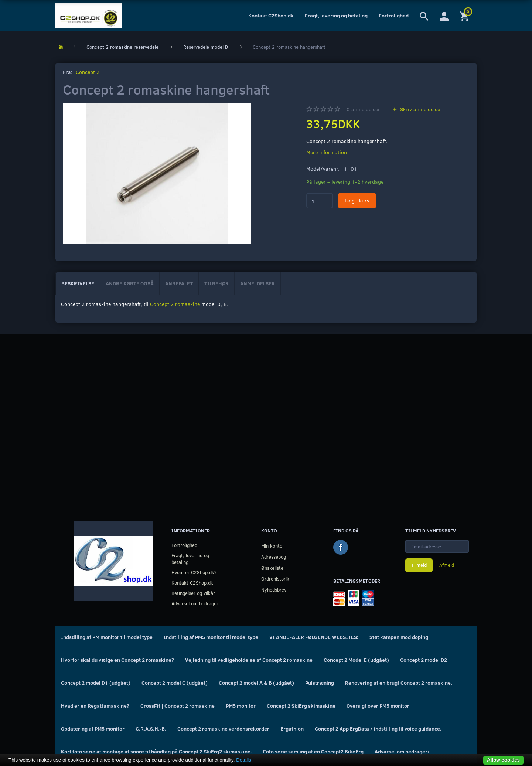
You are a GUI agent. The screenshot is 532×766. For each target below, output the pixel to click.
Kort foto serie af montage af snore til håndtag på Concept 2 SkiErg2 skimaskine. (156, 751)
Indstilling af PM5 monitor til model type (211, 637)
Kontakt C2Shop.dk (271, 15)
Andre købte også (130, 283)
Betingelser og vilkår (193, 593)
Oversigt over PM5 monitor (378, 706)
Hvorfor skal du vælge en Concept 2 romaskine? (117, 660)
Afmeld (447, 565)
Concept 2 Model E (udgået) (356, 660)
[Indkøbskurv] (465, 16)
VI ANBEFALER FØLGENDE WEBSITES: (314, 637)
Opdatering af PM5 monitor (93, 728)
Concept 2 (88, 72)
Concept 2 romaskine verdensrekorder (223, 728)
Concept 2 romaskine (175, 304)
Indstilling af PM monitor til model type (107, 637)
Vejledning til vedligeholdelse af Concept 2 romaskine (249, 660)
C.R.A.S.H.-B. (151, 728)
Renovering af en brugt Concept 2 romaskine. (399, 683)
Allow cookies (503, 760)
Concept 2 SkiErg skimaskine (301, 706)
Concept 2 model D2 (424, 660)
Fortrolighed (394, 15)
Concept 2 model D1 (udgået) (96, 683)
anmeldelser (363, 109)
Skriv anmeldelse (419, 109)
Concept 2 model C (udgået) (175, 683)
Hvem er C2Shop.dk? (194, 572)
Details (244, 760)
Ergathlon (292, 728)
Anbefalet (179, 283)
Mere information (327, 152)
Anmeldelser (258, 283)
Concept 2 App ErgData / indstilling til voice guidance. (378, 728)
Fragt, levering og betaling (336, 15)
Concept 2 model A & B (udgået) (256, 683)
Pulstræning (320, 683)
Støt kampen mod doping (399, 637)
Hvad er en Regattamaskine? (95, 706)
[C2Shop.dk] (89, 16)
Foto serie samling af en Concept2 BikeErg (313, 751)
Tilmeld (419, 565)
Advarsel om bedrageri (195, 603)
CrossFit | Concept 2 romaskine (178, 706)
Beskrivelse (78, 283)
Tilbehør (216, 283)
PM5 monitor (241, 706)
